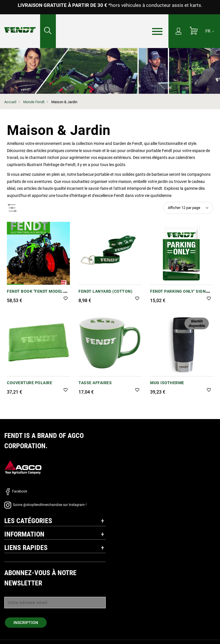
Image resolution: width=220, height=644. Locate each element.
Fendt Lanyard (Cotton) (105, 291)
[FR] (210, 31)
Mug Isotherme (167, 383)
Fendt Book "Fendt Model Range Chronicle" (35, 294)
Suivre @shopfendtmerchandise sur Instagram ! (45, 505)
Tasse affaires (95, 383)
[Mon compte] (178, 32)
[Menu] (157, 31)
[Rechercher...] (48, 31)
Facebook (16, 491)
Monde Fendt (34, 102)
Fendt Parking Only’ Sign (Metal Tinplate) (178, 294)
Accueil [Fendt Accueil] (10, 102)
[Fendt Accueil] (20, 24)
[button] (66, 299)
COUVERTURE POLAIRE (30, 383)
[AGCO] (23, 467)
